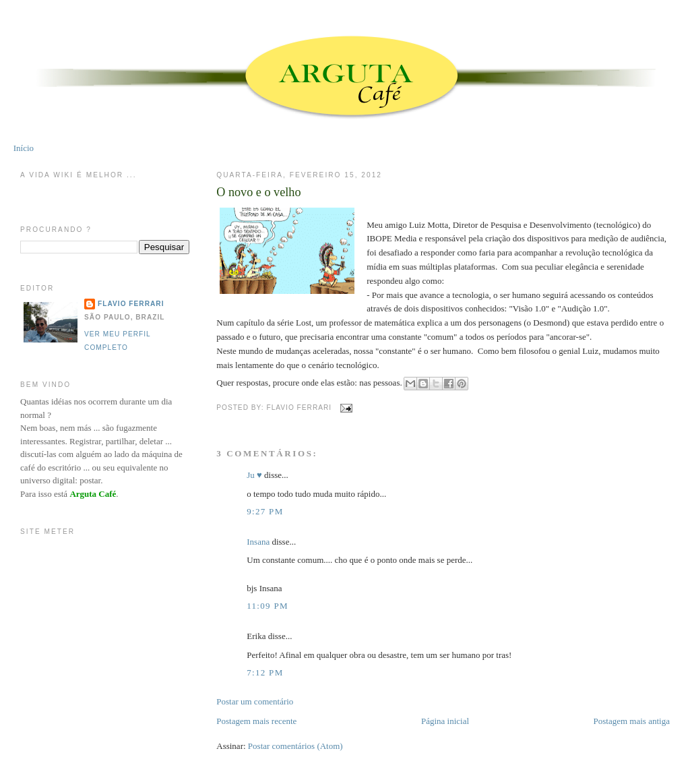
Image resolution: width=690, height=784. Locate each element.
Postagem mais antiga (632, 721)
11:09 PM (268, 606)
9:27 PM (265, 511)
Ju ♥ (254, 475)
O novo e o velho (258, 192)
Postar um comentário (255, 701)
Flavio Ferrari (131, 304)
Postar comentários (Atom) (295, 746)
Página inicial (445, 721)
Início (24, 148)
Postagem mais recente (256, 721)
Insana (258, 542)
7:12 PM (265, 672)
